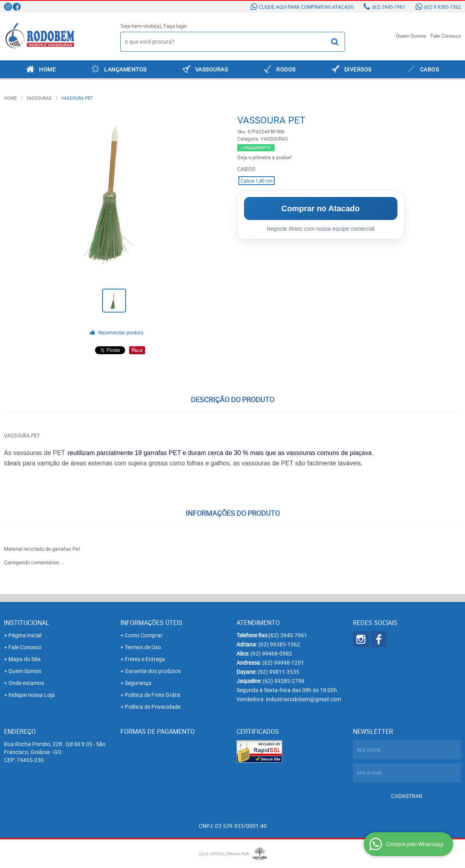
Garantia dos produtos (153, 671)
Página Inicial (25, 635)
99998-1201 (283, 663)
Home (47, 69)
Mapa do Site (24, 659)
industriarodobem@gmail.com (303, 699)
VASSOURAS (212, 69)
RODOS (286, 69)
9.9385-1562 (442, 7)
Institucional (27, 623)
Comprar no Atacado (321, 208)
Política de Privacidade (153, 707)
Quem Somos (411, 36)
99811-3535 (278, 672)
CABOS (430, 69)
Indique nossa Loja (32, 695)
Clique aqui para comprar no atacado (306, 7)
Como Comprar (144, 635)
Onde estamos (26, 683)
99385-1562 (279, 644)
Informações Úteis (151, 623)
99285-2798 (284, 681)
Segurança (138, 683)
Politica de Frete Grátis (153, 695)
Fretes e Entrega (145, 659)
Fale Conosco (446, 36)
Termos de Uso (143, 647)
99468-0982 (271, 653)
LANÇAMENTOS (125, 69)
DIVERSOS (358, 69)
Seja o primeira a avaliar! (264, 157)
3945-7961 (389, 7)
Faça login (175, 26)
